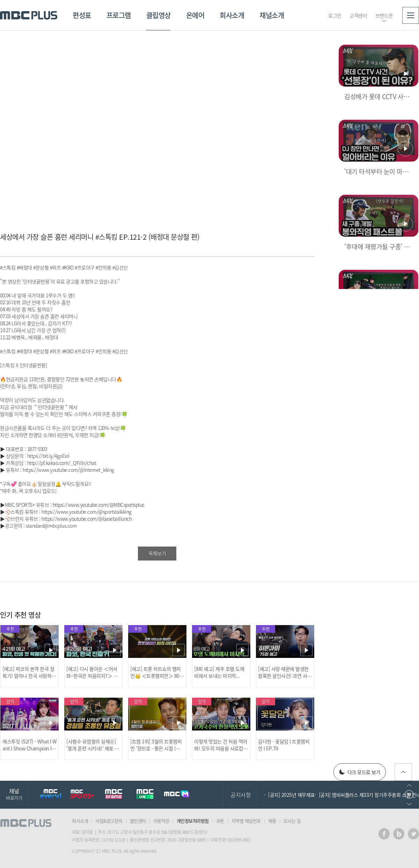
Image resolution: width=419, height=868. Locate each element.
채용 (272, 821)
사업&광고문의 (109, 821)
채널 (14, 794)
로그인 (335, 15)
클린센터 (138, 821)
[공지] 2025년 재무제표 (292, 795)
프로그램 (119, 15)
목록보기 (157, 553)
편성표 (82, 15)
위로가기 (403, 772)
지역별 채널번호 (246, 821)
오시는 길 (292, 821)
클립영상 (159, 15)
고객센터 (358, 15)
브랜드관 (384, 15)
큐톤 (220, 821)
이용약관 (161, 821)
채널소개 (272, 15)
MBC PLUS (29, 15)
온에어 (195, 15)
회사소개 (232, 15)
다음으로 (409, 804)
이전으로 (409, 785)
